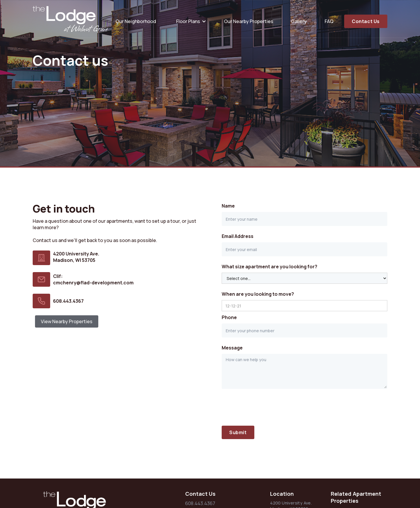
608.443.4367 (68, 301)
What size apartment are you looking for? (269, 267)
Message (232, 348)
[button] (190, 21)
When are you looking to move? (258, 294)
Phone (229, 317)
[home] (71, 19)
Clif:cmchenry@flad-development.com (93, 279)
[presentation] (266, 407)
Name (228, 206)
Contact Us (366, 21)
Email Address (238, 236)
